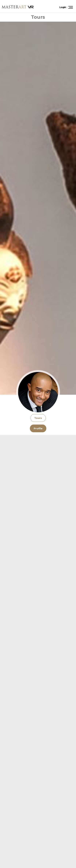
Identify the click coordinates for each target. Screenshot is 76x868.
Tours (38, 418)
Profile (38, 428)
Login (63, 7)
